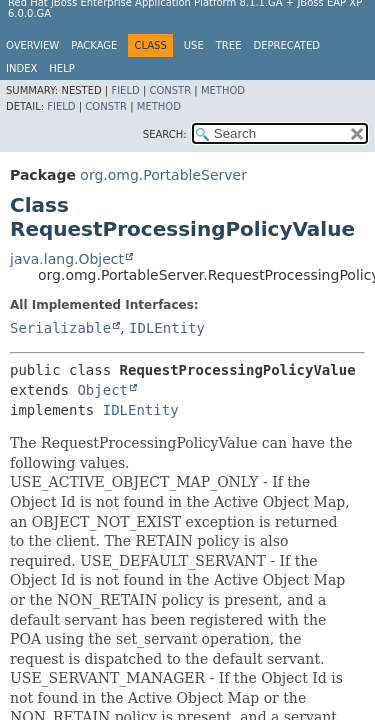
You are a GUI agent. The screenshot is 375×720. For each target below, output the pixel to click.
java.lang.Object (67, 259)
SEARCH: (165, 134)
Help (61, 68)
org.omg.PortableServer (163, 175)
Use (194, 45)
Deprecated (286, 45)
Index (21, 68)
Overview (32, 45)
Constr (170, 90)
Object (102, 390)
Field (125, 90)
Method (223, 90)
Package (94, 45)
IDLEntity (167, 328)
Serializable (60, 328)
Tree (229, 45)
